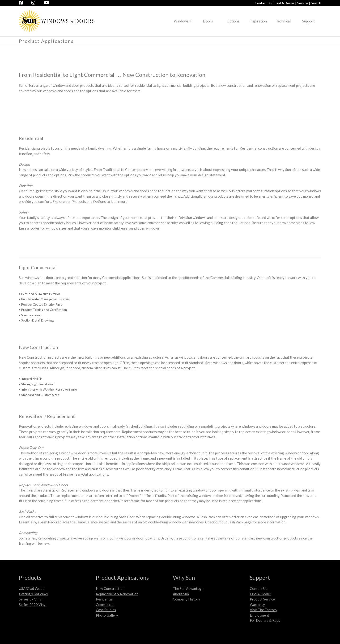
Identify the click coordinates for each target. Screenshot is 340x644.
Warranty (257, 605)
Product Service (262, 599)
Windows (181, 21)
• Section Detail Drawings (36, 320)
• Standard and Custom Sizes (39, 395)
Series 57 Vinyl (31, 599)
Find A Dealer (261, 594)
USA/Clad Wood (32, 588)
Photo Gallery (107, 615)
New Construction (110, 588)
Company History (187, 599)
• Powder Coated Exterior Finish (41, 305)
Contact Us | (264, 3)
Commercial (105, 605)
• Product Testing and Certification (43, 310)
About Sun (181, 594)
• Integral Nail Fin (31, 379)
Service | (304, 3)
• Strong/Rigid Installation (37, 384)
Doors (208, 21)
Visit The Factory (263, 610)
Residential (105, 599)
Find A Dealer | (286, 3)
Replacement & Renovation (117, 594)
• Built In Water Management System (44, 299)
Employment (259, 615)
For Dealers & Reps (265, 620)
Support (308, 21)
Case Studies (106, 610)
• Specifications (30, 315)
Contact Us (259, 588)
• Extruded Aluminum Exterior (40, 294)
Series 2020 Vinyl (33, 605)
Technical (283, 21)
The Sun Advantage (188, 588)
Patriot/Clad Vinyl (33, 594)
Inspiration (258, 21)
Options (233, 21)
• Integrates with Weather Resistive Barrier (48, 389)
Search (316, 3)
